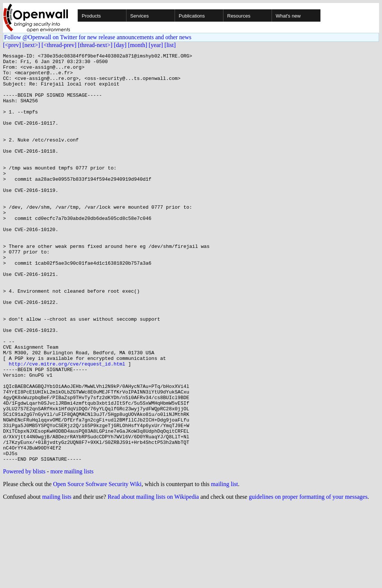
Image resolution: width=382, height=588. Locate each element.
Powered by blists (24, 553)
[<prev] (12, 45)
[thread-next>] (95, 45)
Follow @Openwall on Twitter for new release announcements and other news (98, 37)
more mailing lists (72, 553)
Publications (192, 16)
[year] (156, 45)
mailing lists (57, 578)
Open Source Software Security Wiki (97, 566)
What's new (288, 16)
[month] (138, 45)
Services (140, 16)
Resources (239, 16)
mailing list (225, 566)
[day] (120, 45)
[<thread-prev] (59, 45)
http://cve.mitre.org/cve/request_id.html (67, 426)
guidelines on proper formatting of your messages (308, 578)
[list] (170, 45)
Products (91, 16)
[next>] (31, 45)
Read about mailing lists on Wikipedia (153, 578)
